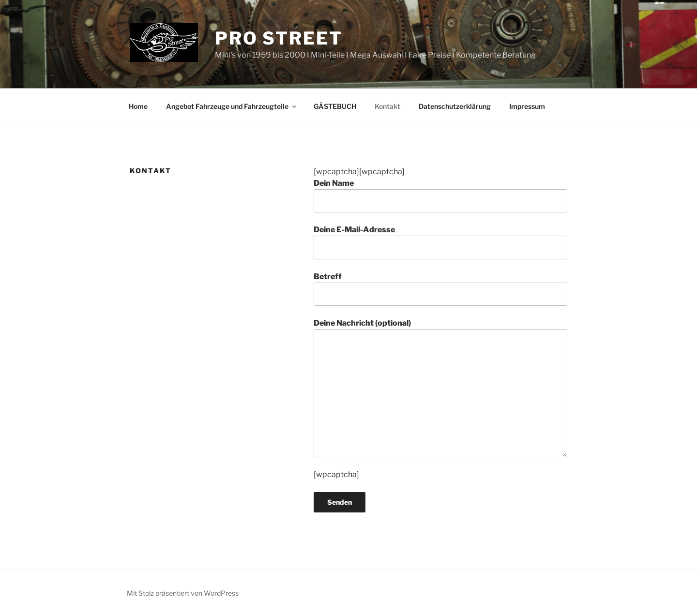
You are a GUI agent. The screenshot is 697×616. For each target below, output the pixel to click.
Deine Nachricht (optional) (440, 388)
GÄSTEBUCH (335, 106)
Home (138, 106)
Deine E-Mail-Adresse (440, 242)
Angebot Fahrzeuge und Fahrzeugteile (232, 106)
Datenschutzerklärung (455, 106)
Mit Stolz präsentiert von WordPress (183, 593)
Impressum (527, 106)
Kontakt (387, 106)
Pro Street (279, 38)
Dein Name (440, 195)
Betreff (440, 289)
